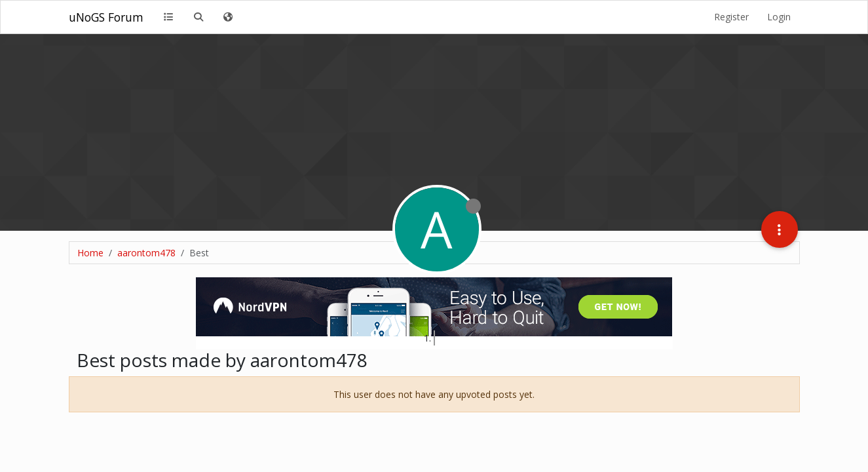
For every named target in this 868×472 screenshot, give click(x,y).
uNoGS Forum (106, 17)
